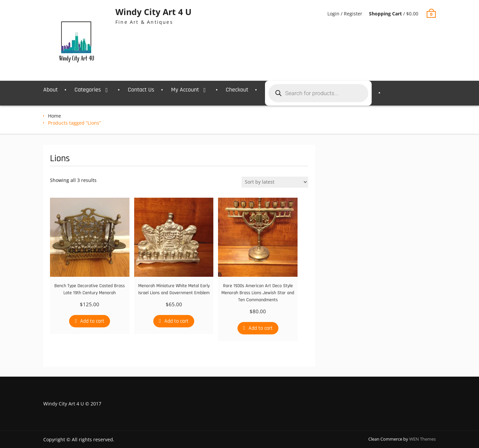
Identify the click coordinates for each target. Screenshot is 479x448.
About (50, 90)
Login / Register (345, 14)
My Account (185, 90)
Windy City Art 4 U (153, 12)
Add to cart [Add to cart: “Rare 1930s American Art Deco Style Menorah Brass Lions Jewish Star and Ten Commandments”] (261, 328)
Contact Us (141, 90)
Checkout (237, 90)
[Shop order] (275, 182)
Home (55, 116)
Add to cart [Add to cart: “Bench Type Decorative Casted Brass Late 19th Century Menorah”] (92, 321)
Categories (88, 90)
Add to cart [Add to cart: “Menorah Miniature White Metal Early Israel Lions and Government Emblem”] (176, 321)
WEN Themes (422, 439)
